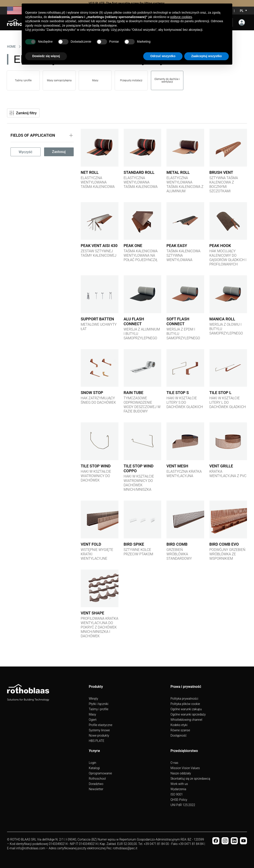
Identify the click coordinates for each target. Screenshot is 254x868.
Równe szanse (180, 730)
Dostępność (178, 735)
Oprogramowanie (100, 773)
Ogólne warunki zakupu (186, 709)
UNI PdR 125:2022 (183, 805)
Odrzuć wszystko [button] (163, 56)
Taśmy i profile (99, 709)
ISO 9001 (177, 794)
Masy (92, 714)
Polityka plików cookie (185, 704)
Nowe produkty (99, 735)
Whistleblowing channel (186, 720)
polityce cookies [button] (181, 17)
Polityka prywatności (184, 699)
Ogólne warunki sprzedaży (188, 714)
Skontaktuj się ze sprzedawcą (190, 779)
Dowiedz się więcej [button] (46, 56)
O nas (174, 763)
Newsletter (96, 789)
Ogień (93, 720)
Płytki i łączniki (99, 704)
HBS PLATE (97, 741)
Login (93, 763)
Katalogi (94, 768)
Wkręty (93, 699)
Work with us (179, 784)
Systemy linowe (99, 730)
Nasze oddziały (181, 773)
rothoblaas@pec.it (125, 848)
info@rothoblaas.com (31, 848)
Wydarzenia (178, 789)
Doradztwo (96, 784)
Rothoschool (97, 779)
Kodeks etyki (179, 725)
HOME (11, 47)
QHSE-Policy (179, 800)
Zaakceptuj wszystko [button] (207, 56)
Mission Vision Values (185, 768)
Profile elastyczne (101, 725)
